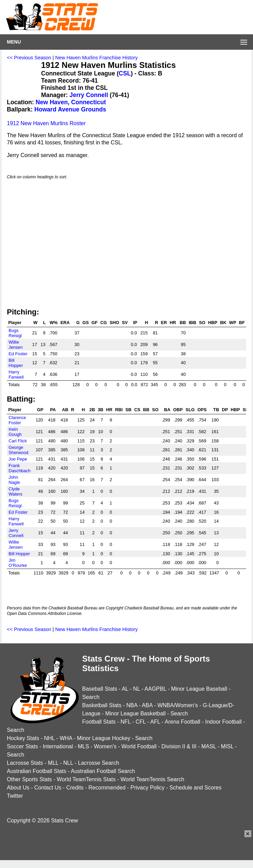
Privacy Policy (148, 788)
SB (128, 410)
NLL (68, 763)
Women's (105, 746)
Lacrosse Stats (25, 763)
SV (125, 323)
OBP (178, 410)
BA (167, 410)
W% (54, 323)
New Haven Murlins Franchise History (96, 58)
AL (125, 689)
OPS (202, 410)
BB (183, 323)
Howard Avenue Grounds (70, 109)
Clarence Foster (17, 420)
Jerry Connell (89, 95)
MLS (83, 746)
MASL (209, 746)
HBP (213, 323)
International (58, 746)
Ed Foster (18, 354)
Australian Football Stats (36, 771)
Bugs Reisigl (15, 333)
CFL (141, 722)
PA (53, 410)
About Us (18, 788)
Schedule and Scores (195, 788)
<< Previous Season (29, 58)
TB (216, 410)
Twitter (15, 796)
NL (137, 689)
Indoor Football (223, 722)
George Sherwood (18, 450)
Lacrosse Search (99, 763)
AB (65, 410)
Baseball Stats (100, 689)
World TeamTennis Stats (86, 779)
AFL (155, 722)
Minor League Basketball (136, 714)
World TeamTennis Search (152, 779)
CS (137, 410)
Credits (75, 788)
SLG (190, 410)
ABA (147, 705)
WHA (66, 738)
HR (173, 323)
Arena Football (182, 722)
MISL (227, 746)
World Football (139, 746)
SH (246, 410)
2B (92, 410)
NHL (49, 738)
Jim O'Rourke (18, 563)
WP (233, 323)
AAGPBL (155, 689)
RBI (119, 410)
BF (242, 323)
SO (202, 323)
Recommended (107, 788)
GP (40, 410)
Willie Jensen (16, 345)
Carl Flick (18, 441)
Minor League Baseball (199, 689)
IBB (192, 323)
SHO (114, 323)
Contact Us (48, 788)
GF (94, 323)
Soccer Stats (22, 746)
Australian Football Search (103, 771)
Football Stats (99, 722)
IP (135, 323)
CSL (125, 73)
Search (91, 697)
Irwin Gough (15, 432)
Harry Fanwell (16, 374)
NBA (132, 705)
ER (164, 323)
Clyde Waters (15, 491)
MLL (53, 763)
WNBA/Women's (178, 705)
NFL (126, 722)
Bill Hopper (16, 363)
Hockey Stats (23, 738)
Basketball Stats (102, 705)
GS (86, 323)
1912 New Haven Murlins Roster (46, 123)
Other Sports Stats (29, 779)
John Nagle (14, 480)
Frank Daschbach (20, 468)
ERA (65, 323)
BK (223, 323)
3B (100, 410)
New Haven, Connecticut (71, 102)
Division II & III (179, 746)
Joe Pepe (18, 459)
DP (225, 410)
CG (104, 323)
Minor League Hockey (104, 738)
